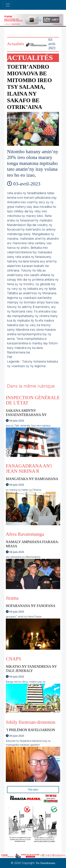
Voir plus (33, 789)
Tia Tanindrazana (45, 863)
